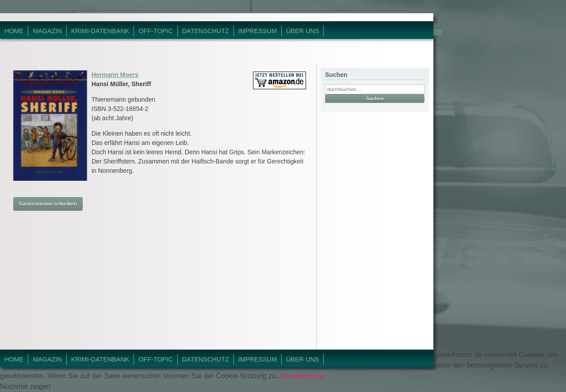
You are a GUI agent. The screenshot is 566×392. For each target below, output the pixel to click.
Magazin (47, 31)
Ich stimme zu (302, 376)
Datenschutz (206, 31)
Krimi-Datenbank (100, 31)
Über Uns (302, 31)
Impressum (258, 31)
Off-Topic (155, 31)
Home (14, 31)
